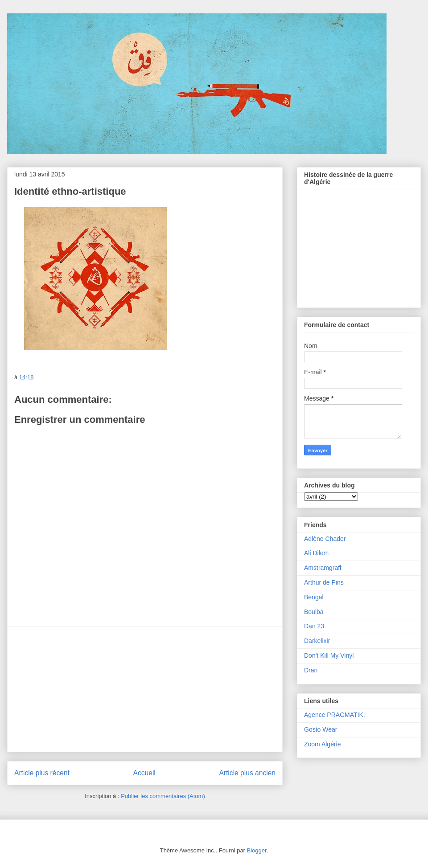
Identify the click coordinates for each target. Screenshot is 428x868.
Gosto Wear (321, 729)
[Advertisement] (145, 689)
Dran (311, 670)
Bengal (314, 597)
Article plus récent (42, 773)
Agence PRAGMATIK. (335, 715)
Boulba (314, 612)
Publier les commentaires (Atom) (163, 796)
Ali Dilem (316, 553)
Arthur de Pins (324, 582)
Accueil (144, 773)
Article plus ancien (247, 773)
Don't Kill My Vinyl (329, 655)
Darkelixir (317, 641)
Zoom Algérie (322, 744)
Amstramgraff (323, 568)
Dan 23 (314, 626)
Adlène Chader (325, 539)
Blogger (257, 850)
